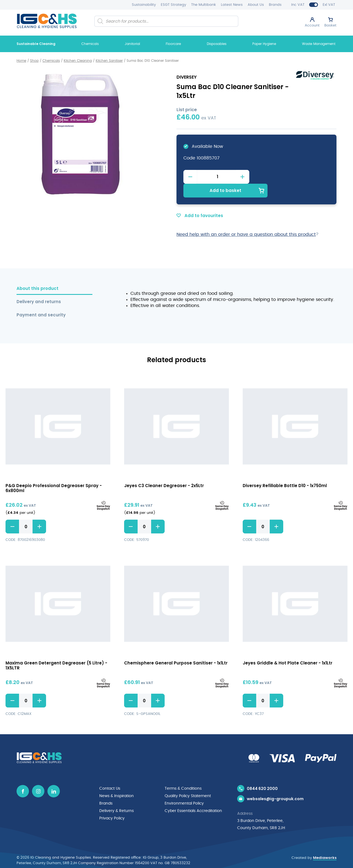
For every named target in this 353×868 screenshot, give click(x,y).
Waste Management (319, 44)
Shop (34, 61)
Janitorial (132, 44)
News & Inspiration (117, 782)
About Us (256, 5)
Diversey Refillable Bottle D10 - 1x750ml (285, 472)
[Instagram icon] (38, 777)
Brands (275, 5)
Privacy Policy (112, 803)
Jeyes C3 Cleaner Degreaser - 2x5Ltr (164, 472)
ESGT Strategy (173, 5)
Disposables (217, 44)
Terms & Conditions (183, 775)
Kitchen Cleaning (78, 61)
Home (21, 61)
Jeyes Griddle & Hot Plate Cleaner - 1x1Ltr (288, 649)
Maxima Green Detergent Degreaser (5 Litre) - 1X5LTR (56, 652)
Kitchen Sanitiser (109, 61)
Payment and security (41, 301)
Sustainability (144, 5)
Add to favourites (200, 201)
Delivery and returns (39, 288)
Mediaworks (325, 844)
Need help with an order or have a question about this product (246, 220)
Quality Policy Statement (188, 782)
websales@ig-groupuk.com (275, 786)
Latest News (232, 5)
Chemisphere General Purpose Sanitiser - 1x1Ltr (176, 649)
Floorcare (173, 44)
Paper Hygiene (264, 44)
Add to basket (293, 176)
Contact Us (110, 775)
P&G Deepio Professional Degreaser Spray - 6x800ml (54, 474)
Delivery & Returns (117, 796)
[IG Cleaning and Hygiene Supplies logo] (47, 21)
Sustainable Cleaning (36, 44)
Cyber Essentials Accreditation (193, 796)
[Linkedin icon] (54, 777)
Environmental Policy (184, 789)
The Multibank (204, 5)
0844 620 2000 (262, 775)
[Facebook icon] (23, 777)
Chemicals (90, 44)
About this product (38, 275)
